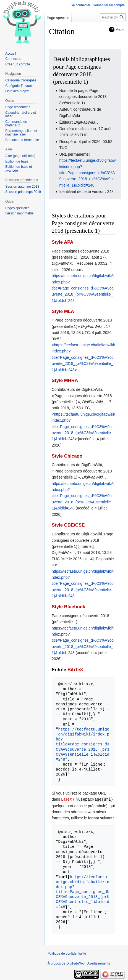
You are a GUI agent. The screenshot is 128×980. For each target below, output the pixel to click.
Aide (120, 30)
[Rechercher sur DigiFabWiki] (113, 17)
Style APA (62, 242)
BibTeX (75, 670)
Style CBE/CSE (68, 525)
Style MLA (63, 311)
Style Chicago (67, 456)
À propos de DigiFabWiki (66, 963)
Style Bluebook (68, 607)
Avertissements (99, 963)
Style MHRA (65, 380)
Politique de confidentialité (67, 953)
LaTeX (67, 799)
